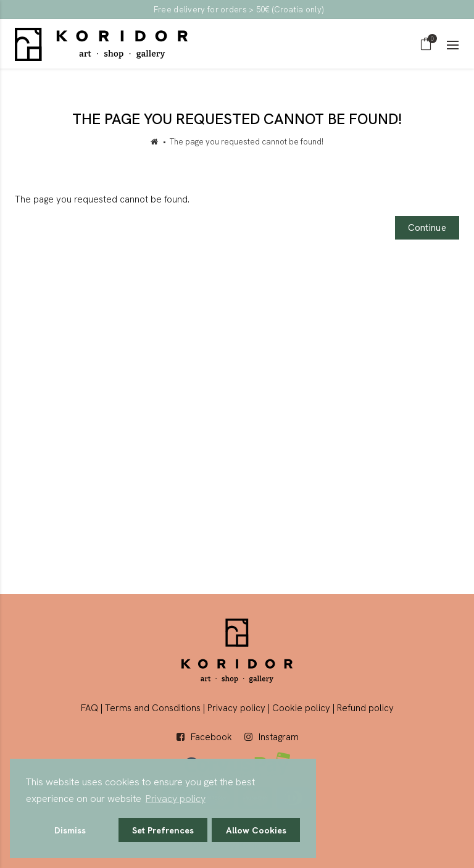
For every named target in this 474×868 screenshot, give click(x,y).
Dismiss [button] (70, 830)
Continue (427, 228)
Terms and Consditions (153, 708)
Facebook (211, 737)
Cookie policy (301, 708)
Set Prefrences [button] (163, 830)
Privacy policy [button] (176, 799)
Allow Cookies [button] (256, 830)
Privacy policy (236, 708)
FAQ (89, 708)
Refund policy (365, 708)
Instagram (279, 737)
